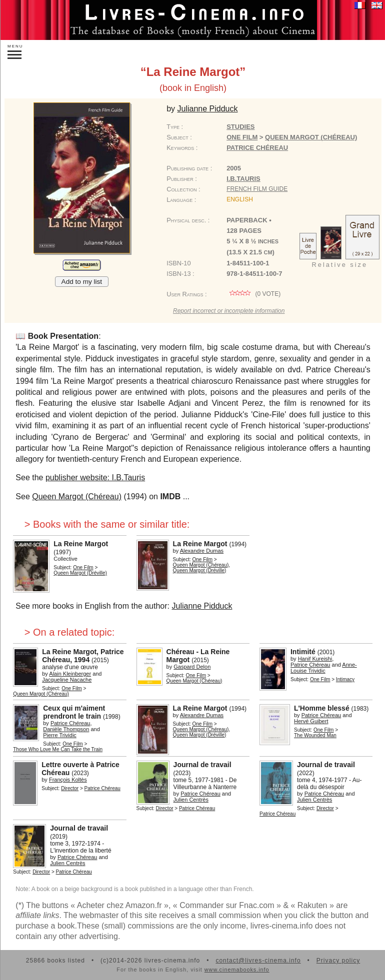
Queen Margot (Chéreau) (77, 496)
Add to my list (82, 282)
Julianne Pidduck (202, 606)
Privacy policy (338, 961)
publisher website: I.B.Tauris (95, 478)
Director (70, 788)
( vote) (253, 294)
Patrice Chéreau (257, 148)
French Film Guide (257, 189)
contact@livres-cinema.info (258, 961)
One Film (242, 137)
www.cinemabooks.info (237, 970)
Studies (240, 127)
